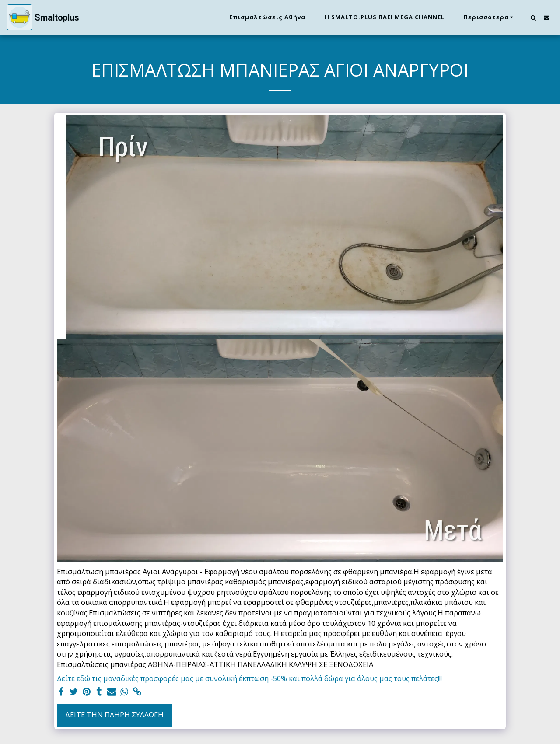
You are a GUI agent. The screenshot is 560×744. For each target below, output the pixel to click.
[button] (533, 17)
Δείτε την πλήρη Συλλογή (114, 714)
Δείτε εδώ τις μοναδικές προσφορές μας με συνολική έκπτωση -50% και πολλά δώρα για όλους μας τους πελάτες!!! (249, 678)
